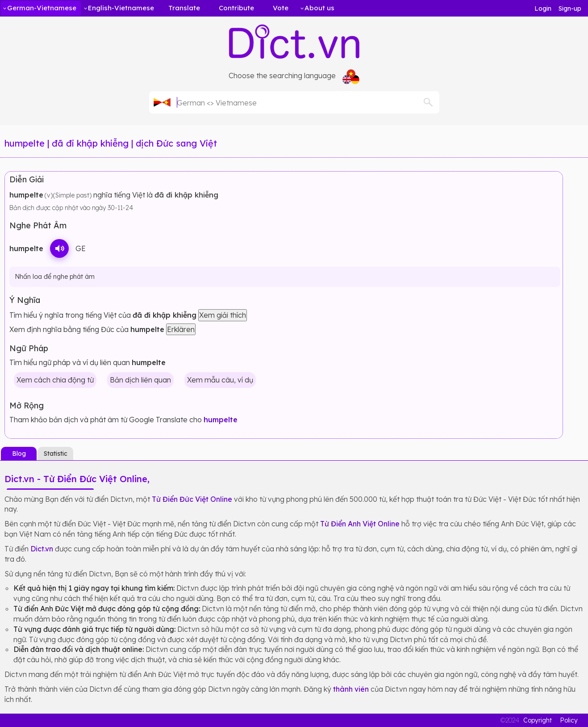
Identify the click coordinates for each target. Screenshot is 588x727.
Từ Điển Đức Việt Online (192, 499)
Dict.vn (42, 549)
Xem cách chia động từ (55, 380)
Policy (569, 720)
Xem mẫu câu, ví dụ (220, 380)
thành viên (351, 689)
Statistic (56, 454)
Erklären (181, 329)
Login (543, 8)
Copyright (538, 720)
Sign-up (570, 8)
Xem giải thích (223, 315)
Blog (19, 454)
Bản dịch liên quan (140, 380)
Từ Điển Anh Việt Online (360, 524)
